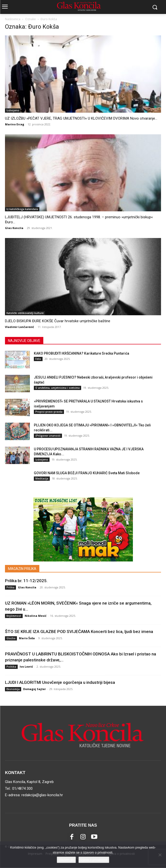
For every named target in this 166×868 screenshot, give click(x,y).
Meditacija (42, 478)
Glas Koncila (14, 228)
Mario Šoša (27, 638)
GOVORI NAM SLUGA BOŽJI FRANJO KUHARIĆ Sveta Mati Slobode (87, 473)
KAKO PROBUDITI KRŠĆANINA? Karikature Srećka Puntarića (82, 353)
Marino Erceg (15, 124)
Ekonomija (13, 689)
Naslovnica (13, 19)
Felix (38, 359)
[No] (160, 855)
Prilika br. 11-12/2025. (26, 581)
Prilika (10, 587)
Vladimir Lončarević (20, 327)
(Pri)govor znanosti (48, 436)
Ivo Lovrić (26, 667)
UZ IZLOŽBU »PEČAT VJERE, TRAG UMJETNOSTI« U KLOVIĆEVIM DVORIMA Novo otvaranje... (81, 118)
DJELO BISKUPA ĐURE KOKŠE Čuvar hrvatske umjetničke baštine (58, 321)
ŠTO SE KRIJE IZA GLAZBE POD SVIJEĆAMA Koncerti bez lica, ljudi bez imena (79, 631)
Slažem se (66, 860)
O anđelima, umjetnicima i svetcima (57, 388)
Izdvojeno (13, 110)
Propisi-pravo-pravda (49, 412)
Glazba (11, 638)
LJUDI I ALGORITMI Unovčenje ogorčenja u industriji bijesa (60, 682)
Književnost (14, 616)
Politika (11, 667)
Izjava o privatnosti (94, 860)
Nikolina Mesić (36, 616)
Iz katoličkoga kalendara (22, 209)
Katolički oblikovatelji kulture (25, 313)
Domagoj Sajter (34, 689)
